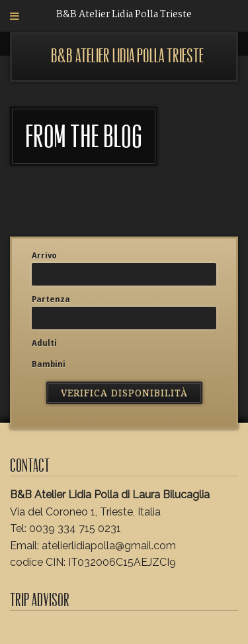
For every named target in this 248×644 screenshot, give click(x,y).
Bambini (49, 364)
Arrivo (44, 256)
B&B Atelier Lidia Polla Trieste (127, 56)
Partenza (51, 299)
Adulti (44, 343)
